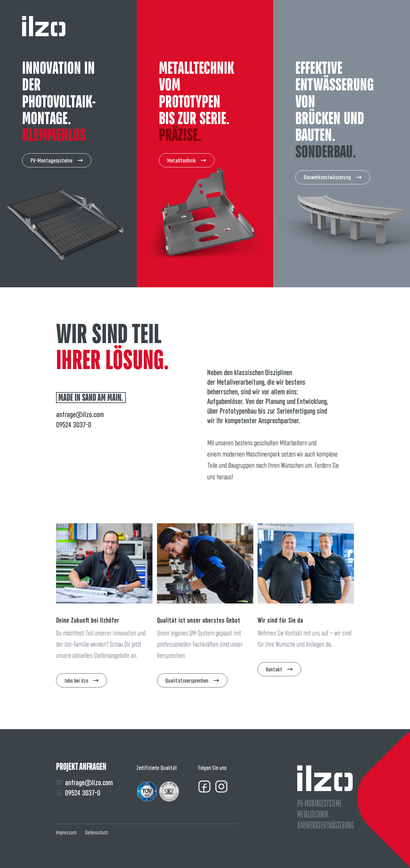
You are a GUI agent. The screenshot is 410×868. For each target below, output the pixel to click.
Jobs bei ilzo (82, 681)
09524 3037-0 (74, 425)
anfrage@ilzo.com (80, 414)
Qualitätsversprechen (192, 681)
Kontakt (279, 669)
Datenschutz (97, 832)
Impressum (66, 832)
